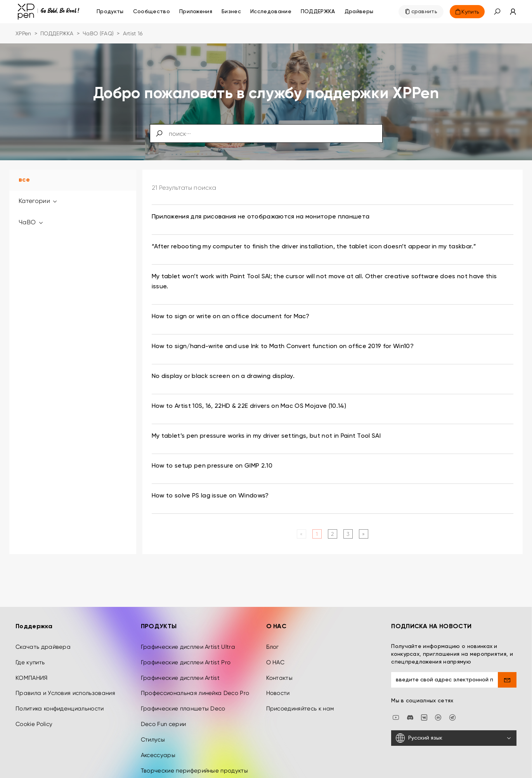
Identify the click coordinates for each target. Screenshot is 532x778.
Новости (278, 676)
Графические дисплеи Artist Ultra (188, 630)
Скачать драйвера (43, 630)
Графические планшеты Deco (183, 692)
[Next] (363, 534)
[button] (497, 12)
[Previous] (301, 534)
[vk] (424, 700)
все (24, 180)
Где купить (30, 645)
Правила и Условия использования (65, 676)
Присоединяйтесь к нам (300, 692)
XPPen (23, 33)
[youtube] (396, 700)
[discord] (410, 700)
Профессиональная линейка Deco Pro (195, 676)
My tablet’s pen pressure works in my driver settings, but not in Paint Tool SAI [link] (266, 436)
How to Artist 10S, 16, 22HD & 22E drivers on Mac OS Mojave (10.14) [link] (249, 406)
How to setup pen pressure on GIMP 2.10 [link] (212, 466)
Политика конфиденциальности (60, 692)
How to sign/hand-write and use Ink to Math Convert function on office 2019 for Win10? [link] (283, 347)
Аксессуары (158, 738)
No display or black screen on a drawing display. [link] (223, 376)
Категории (38, 201)
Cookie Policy (34, 707)
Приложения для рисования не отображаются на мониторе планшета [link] (261, 217)
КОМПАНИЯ (32, 661)
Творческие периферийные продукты (194, 754)
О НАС (276, 645)
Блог (273, 630)
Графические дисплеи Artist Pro (186, 645)
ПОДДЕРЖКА (57, 33)
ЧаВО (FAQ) (98, 33)
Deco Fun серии (163, 707)
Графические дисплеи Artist (180, 661)
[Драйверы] (359, 12)
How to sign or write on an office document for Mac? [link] (230, 317)
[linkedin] (438, 700)
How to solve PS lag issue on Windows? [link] (210, 496)
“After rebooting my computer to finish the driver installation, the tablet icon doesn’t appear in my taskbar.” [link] (314, 247)
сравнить (425, 12)
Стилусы (153, 723)
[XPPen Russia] (452, 700)
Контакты (280, 661)
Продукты (110, 12)
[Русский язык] (454, 721)
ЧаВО (31, 222)
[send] (507, 663)
